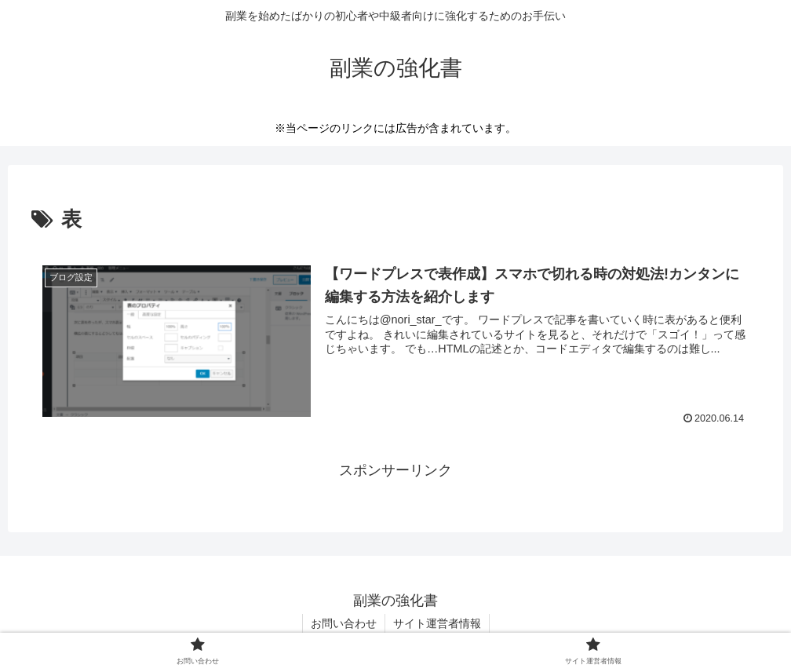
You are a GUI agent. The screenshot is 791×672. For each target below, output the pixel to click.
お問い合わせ (344, 623)
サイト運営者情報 (437, 623)
